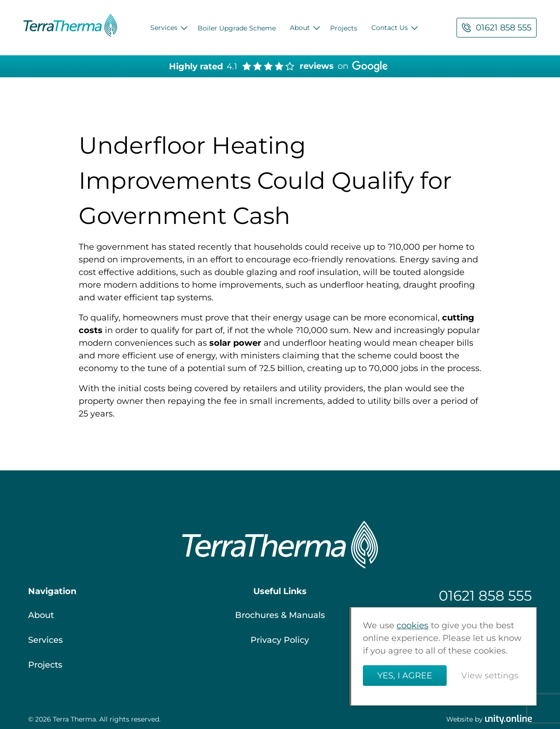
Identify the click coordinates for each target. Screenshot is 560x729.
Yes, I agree (405, 676)
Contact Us (390, 28)
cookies (413, 625)
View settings (490, 676)
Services (164, 28)
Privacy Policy (280, 640)
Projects (344, 28)
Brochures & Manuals (280, 615)
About (300, 28)
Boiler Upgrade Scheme (237, 28)
